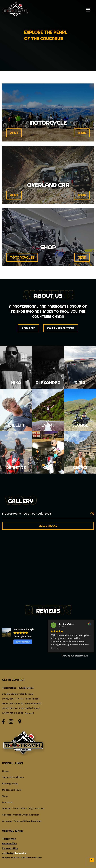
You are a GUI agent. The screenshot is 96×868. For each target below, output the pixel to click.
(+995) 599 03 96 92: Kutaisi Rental (22, 704)
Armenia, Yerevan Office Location (22, 821)
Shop (5, 796)
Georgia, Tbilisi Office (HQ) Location (23, 809)
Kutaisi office (9, 844)
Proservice (21, 853)
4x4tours (7, 802)
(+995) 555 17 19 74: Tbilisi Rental (21, 699)
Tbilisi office (9, 839)
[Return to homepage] (16, 10)
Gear (82, 257)
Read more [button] (56, 648)
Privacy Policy (10, 784)
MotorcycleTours (12, 790)
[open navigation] (89, 10)
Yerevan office (10, 848)
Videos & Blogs (48, 526)
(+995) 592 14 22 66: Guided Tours (21, 708)
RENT (14, 133)
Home (5, 771)
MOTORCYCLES (22, 257)
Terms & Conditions (13, 778)
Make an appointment (61, 328)
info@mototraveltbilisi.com (18, 694)
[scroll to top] (92, 860)
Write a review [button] (23, 642)
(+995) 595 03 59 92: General (18, 713)
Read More (28, 328)
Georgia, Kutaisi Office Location (21, 815)
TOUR (82, 133)
